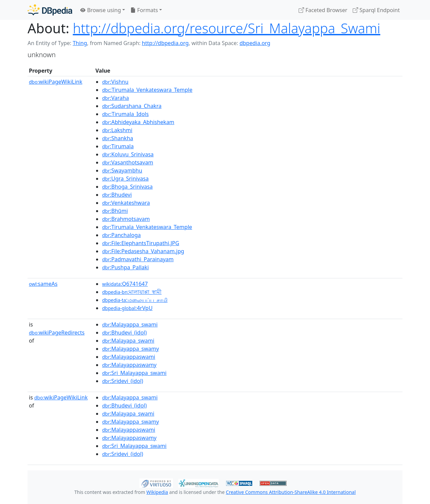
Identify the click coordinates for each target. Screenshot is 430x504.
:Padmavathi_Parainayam (138, 259)
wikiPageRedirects (57, 333)
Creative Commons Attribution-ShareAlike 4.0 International (291, 492)
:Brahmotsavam (126, 219)
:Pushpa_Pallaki (125, 267)
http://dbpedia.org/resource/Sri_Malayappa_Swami (227, 28)
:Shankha (118, 138)
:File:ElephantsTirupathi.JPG (141, 243)
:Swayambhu (122, 170)
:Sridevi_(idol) (123, 381)
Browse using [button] (101, 10)
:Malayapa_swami (128, 341)
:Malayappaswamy (129, 365)
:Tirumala (118, 146)
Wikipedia (157, 492)
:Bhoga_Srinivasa (127, 187)
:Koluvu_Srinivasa (128, 154)
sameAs (43, 284)
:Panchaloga (121, 235)
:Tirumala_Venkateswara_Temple (147, 90)
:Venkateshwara (126, 203)
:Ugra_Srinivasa (125, 179)
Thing (80, 43)
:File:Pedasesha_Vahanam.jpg (143, 251)
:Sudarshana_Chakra (132, 106)
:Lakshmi (117, 130)
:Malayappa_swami (130, 324)
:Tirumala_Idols (125, 114)
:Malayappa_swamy (131, 349)
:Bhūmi (115, 211)
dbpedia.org (255, 43)
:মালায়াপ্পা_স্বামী (132, 292)
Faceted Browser (323, 10)
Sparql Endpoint (376, 10)
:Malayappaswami (129, 357)
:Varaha (116, 98)
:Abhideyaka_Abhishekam (138, 122)
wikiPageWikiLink (56, 82)
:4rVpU (127, 308)
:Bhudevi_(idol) (124, 333)
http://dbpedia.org (165, 43)
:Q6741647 (125, 284)
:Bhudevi (117, 195)
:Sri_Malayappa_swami (134, 373)
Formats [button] (144, 10)
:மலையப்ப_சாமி (135, 300)
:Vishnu (115, 82)
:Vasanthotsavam (128, 162)
